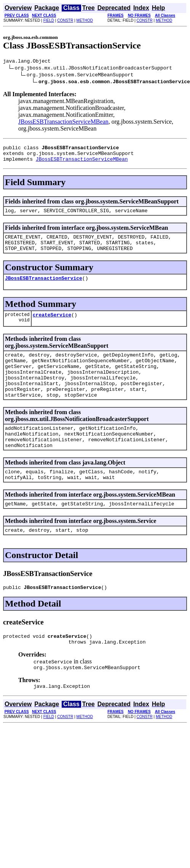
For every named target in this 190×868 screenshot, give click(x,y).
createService (52, 326)
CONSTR (65, 20)
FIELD (49, 20)
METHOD (85, 20)
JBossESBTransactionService (44, 288)
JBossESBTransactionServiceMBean (63, 123)
